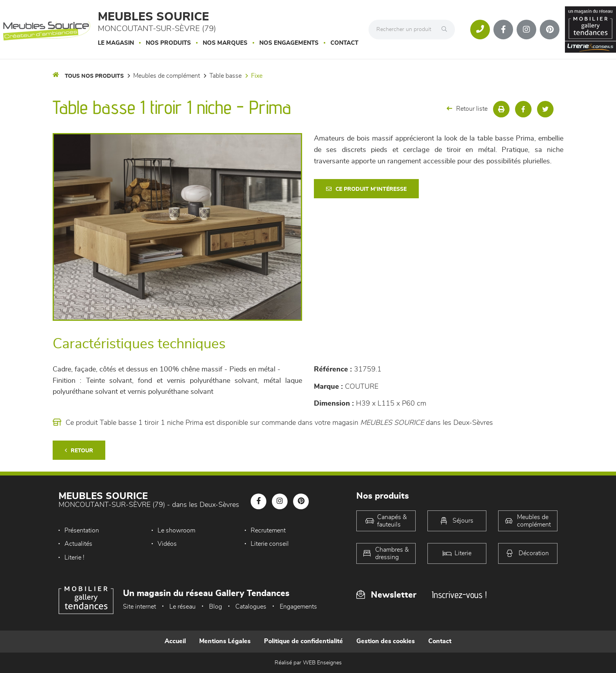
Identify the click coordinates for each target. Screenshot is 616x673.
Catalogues (251, 607)
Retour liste (467, 109)
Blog (215, 607)
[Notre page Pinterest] (550, 29)
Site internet (139, 607)
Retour (79, 451)
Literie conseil (270, 544)
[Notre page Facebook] (503, 29)
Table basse (225, 76)
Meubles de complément (167, 76)
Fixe (257, 76)
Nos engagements (289, 43)
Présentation (82, 530)
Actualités (78, 544)
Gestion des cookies (386, 641)
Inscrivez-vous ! (459, 595)
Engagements (298, 607)
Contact (344, 43)
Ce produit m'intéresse (366, 189)
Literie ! (74, 558)
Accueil (175, 641)
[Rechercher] (446, 29)
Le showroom (176, 530)
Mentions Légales (225, 641)
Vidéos (167, 544)
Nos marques (225, 43)
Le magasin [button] (116, 43)
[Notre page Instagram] (526, 29)
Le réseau (182, 607)
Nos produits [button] (168, 43)
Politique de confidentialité (303, 641)
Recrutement (268, 530)
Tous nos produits (94, 76)
